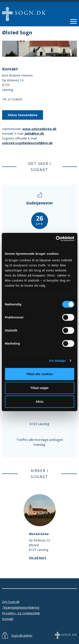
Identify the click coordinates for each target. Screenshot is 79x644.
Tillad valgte (39, 388)
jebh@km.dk (34, 133)
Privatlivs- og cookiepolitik (21, 613)
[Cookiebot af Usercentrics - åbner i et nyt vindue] (56, 239)
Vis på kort (38, 558)
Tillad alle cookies (39, 374)
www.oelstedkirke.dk (39, 129)
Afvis (39, 402)
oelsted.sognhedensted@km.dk (27, 143)
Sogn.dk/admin (22, 635)
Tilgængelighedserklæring (21, 607)
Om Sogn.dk (11, 602)
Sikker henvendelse (23, 115)
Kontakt (8, 619)
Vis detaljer (58, 361)
